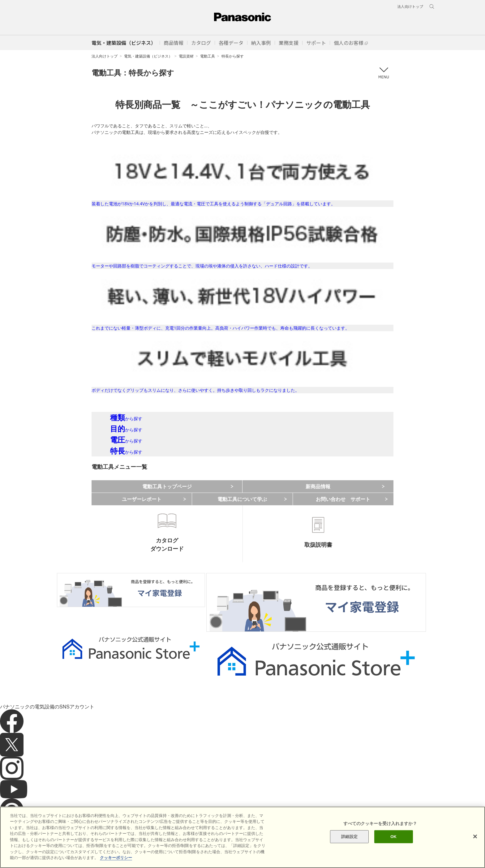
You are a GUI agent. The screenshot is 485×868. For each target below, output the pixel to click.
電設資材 (186, 56)
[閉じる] (475, 836)
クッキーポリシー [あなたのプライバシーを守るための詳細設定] (116, 858)
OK (393, 837)
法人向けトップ (105, 56)
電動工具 (208, 56)
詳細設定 (349, 837)
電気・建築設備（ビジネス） (148, 56)
